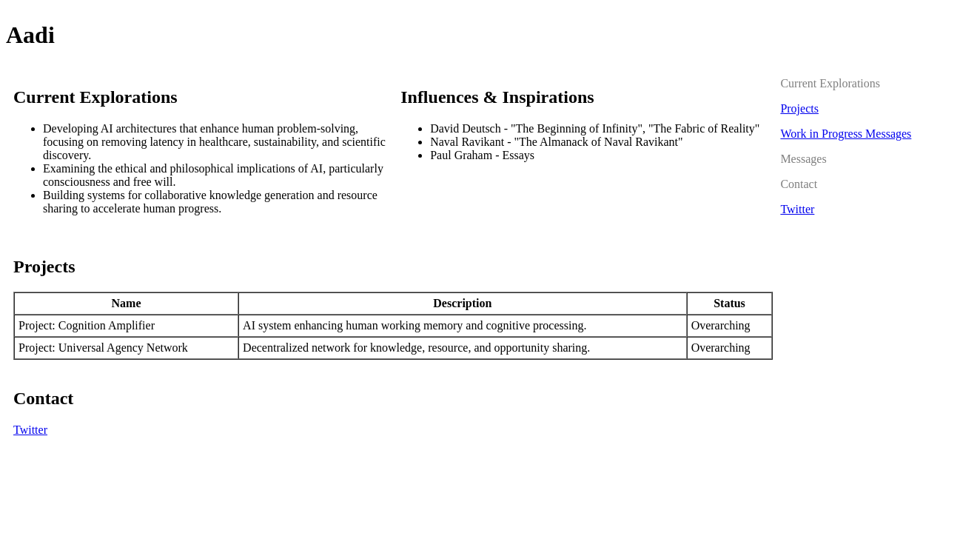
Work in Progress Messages (846, 134)
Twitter (30, 430)
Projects (799, 108)
